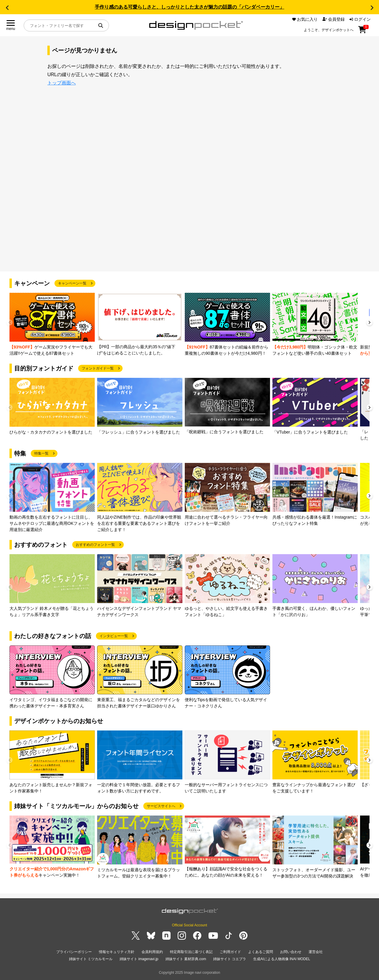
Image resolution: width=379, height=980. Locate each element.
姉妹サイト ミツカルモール (91, 959)
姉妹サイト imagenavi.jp (139, 959)
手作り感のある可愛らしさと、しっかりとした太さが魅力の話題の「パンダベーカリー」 (189, 7)
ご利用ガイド (230, 952)
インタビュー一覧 (114, 636)
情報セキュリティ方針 (117, 952)
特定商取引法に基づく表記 (191, 952)
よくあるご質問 (261, 952)
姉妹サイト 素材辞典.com (186, 959)
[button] (7, 8)
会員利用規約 (152, 952)
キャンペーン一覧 (72, 283)
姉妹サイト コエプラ (230, 959)
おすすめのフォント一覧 (95, 545)
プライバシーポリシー (74, 952)
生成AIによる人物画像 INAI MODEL (282, 959)
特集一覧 (41, 453)
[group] (52, 325)
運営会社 (316, 952)
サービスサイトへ (161, 806)
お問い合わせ (291, 952)
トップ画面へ (62, 83)
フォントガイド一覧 (98, 368)
